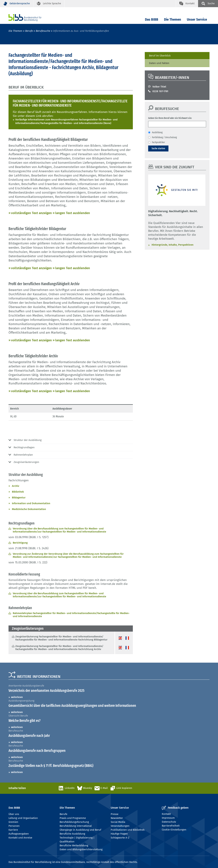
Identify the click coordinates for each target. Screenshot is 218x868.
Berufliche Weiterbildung (74, 845)
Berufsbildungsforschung (74, 822)
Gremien (13, 822)
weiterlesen (17, 697)
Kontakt (166, 814)
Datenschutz (169, 822)
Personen (14, 826)
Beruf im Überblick (160, 56)
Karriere (13, 830)
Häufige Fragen (119, 834)
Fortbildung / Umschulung (164, 137)
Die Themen (173, 20)
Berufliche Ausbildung (72, 834)
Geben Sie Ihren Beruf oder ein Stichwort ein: (170, 118)
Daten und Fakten (159, 63)
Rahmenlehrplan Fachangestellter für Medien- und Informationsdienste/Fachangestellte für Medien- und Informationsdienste (71, 615)
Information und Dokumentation (31, 503)
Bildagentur (19, 498)
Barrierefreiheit (171, 826)
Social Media (118, 822)
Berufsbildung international (76, 826)
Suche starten (158, 148)
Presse (115, 814)
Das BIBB (152, 20)
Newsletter (117, 818)
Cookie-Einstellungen (174, 830)
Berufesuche (43, 31)
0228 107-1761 (160, 91)
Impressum (168, 818)
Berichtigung (20, 543)
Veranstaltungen (120, 826)
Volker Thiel (159, 87)
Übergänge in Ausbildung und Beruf (80, 830)
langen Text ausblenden (73, 213)
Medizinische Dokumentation (29, 509)
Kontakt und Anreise (20, 838)
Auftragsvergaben (19, 834)
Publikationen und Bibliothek (128, 830)
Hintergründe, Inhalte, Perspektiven (173, 245)
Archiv (16, 486)
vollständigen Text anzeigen (31, 213)
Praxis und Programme (73, 818)
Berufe (29, 31)
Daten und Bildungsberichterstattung (81, 849)
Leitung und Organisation (23, 818)
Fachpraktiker (158, 142)
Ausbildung (157, 132)
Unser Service (197, 20)
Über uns (14, 814)
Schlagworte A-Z (120, 838)
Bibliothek (18, 492)
